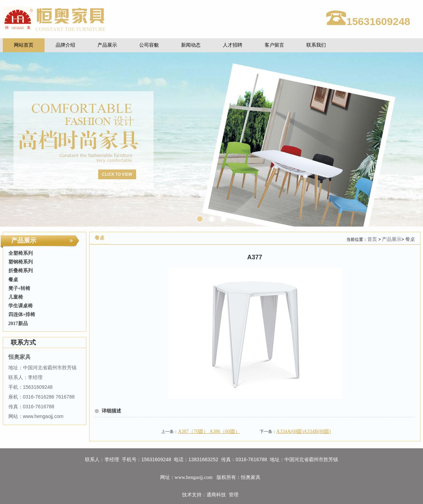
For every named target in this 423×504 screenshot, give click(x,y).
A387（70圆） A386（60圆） (209, 431)
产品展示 (392, 239)
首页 (372, 239)
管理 (234, 495)
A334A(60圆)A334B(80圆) (304, 431)
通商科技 (216, 495)
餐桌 (410, 239)
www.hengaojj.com (194, 477)
